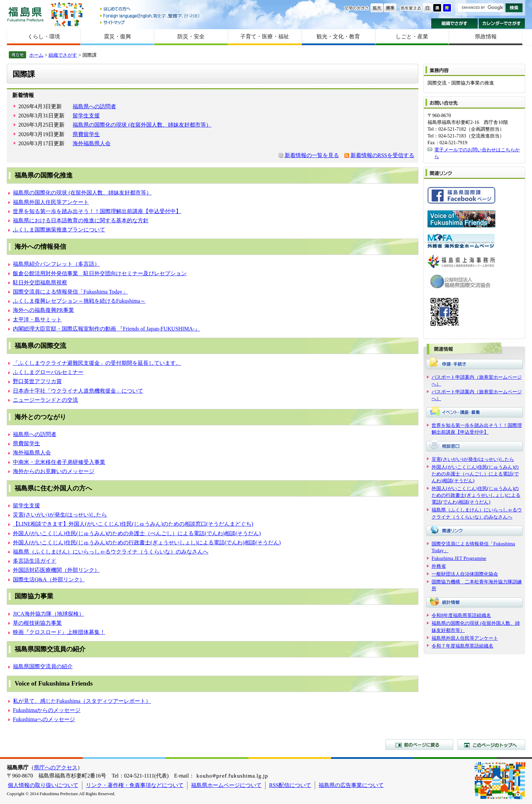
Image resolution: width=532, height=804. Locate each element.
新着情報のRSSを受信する (382, 155)
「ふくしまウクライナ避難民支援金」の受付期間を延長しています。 (97, 363)
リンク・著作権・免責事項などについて (135, 785)
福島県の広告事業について (351, 785)
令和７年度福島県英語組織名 (462, 646)
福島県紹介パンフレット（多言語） (56, 264)
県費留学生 (86, 134)
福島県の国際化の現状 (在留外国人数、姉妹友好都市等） (142, 125)
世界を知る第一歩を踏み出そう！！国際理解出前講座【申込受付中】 (97, 211)
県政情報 (486, 36)
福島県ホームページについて (226, 785)
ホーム (36, 55)
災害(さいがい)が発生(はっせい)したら (60, 515)
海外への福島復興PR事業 (43, 310)
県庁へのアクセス (56, 768)
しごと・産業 (412, 36)
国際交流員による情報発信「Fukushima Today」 (70, 292)
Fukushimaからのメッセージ (47, 710)
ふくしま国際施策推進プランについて (59, 230)
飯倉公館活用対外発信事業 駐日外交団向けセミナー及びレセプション (100, 273)
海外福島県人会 (92, 143)
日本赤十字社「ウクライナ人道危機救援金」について (78, 391)
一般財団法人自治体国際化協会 (465, 574)
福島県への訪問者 (94, 106)
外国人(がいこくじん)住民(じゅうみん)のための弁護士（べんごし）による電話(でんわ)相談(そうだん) (137, 533)
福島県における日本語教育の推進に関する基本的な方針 (81, 220)
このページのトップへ (491, 745)
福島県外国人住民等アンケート (51, 202)
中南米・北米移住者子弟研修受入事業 (59, 462)
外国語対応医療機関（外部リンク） (56, 570)
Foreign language (150, 16)
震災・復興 (117, 36)
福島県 (25, 14)
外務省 (439, 566)
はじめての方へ (150, 9)
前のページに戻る (419, 745)
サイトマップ (150, 22)
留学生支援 (86, 116)
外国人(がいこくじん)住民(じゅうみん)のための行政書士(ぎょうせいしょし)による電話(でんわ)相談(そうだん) (147, 543)
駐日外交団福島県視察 (40, 283)
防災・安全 (191, 36)
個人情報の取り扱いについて (43, 785)
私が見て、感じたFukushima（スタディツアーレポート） (82, 701)
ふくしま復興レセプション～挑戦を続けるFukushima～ (79, 301)
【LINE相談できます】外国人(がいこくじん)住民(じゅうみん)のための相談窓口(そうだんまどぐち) (133, 524)
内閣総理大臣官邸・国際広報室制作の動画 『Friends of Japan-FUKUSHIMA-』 (107, 329)
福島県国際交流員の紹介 (43, 666)
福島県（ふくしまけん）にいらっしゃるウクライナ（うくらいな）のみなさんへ (111, 552)
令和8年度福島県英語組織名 (461, 615)
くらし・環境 (44, 36)
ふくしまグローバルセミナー (48, 372)
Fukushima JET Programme (459, 558)
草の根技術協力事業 (37, 623)
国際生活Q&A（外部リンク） (49, 579)
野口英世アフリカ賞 (37, 381)
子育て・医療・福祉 (265, 36)
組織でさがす (454, 23)
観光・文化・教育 (338, 36)
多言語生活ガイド (35, 561)
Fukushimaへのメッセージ (44, 719)
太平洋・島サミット (37, 320)
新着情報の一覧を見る (312, 155)
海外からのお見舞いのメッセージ (54, 471)
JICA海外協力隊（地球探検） (49, 614)
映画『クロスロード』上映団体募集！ (59, 632)
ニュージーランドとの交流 (45, 400)
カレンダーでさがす (502, 23)
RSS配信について (290, 785)
